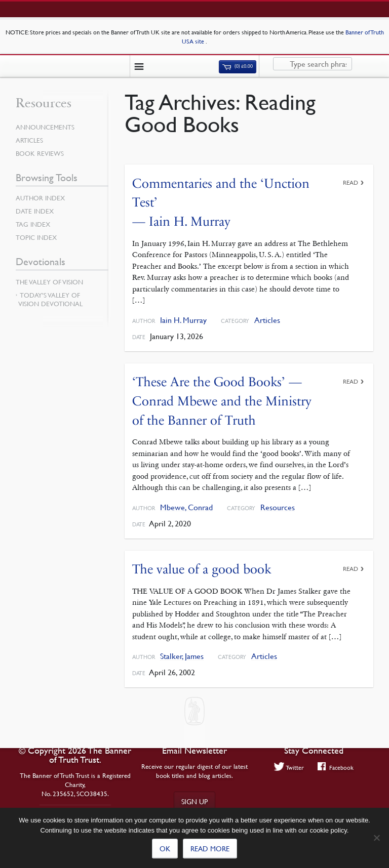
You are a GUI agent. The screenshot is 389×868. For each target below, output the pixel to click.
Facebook (336, 767)
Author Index (40, 198)
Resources (278, 507)
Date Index (35, 211)
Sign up (194, 801)
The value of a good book (202, 569)
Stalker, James (182, 656)
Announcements (45, 127)
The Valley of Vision (49, 282)
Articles (267, 320)
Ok (165, 848)
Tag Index (33, 224)
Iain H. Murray (183, 320)
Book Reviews (40, 153)
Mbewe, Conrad (186, 507)
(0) (238, 66)
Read (351, 182)
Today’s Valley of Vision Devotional (50, 299)
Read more (210, 848)
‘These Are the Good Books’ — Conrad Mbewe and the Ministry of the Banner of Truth (222, 401)
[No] (376, 838)
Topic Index (36, 237)
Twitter (289, 767)
